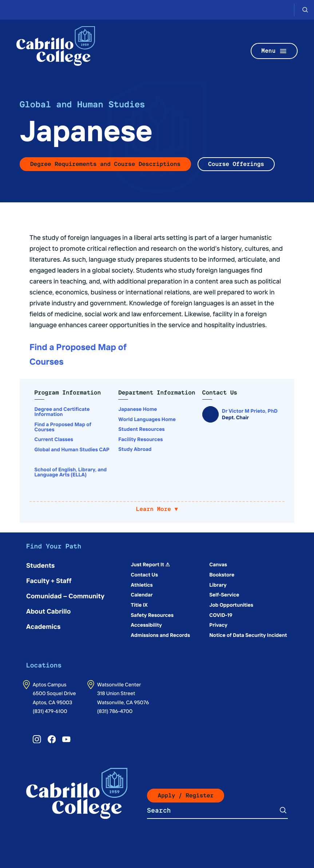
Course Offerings (236, 164)
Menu (274, 51)
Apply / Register (186, 795)
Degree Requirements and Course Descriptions (105, 164)
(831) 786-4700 (115, 711)
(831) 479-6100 (50, 711)
